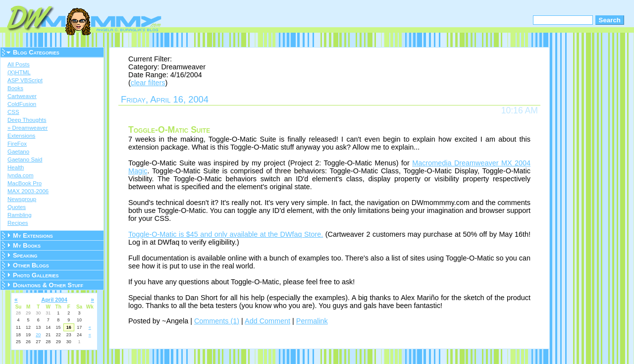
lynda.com (20, 175)
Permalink (312, 321)
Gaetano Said (25, 159)
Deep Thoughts (27, 120)
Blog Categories (36, 52)
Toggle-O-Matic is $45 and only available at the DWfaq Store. (226, 234)
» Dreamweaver (27, 128)
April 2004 (54, 300)
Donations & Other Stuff (48, 285)
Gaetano (18, 152)
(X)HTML (19, 72)
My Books (27, 245)
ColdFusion (22, 104)
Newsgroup (22, 199)
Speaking (25, 255)
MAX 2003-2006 (28, 191)
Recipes (18, 223)
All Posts (19, 64)
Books (15, 88)
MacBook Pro (25, 183)
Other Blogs (31, 265)
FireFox (17, 144)
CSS (13, 112)
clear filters (148, 83)
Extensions (21, 136)
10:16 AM (520, 110)
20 (38, 335)
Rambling (20, 215)
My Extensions (33, 235)
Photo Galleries (36, 275)
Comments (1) (217, 321)
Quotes (17, 207)
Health (16, 167)
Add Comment (267, 321)
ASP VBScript (25, 80)
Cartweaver (22, 96)
